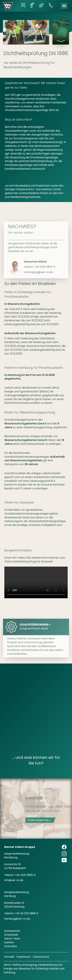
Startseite (11, 946)
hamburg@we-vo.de (17, 919)
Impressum (24, 957)
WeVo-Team (12, 939)
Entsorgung (30, 965)
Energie (8, 969)
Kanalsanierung (47, 965)
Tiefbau (17, 965)
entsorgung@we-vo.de (38, 290)
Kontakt (9, 957)
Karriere (9, 942)
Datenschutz (41, 957)
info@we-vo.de (14, 880)
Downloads (11, 935)
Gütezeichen (12, 931)
